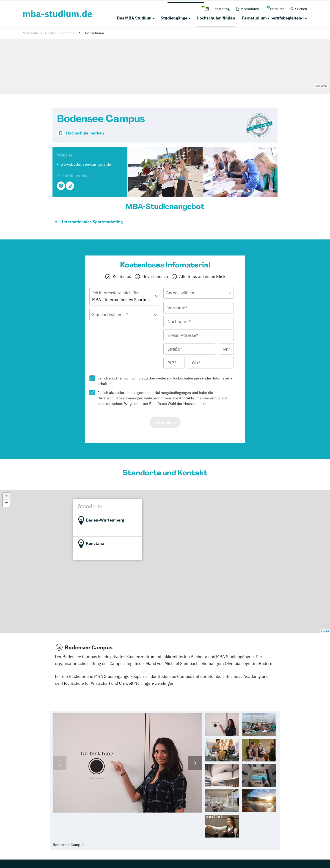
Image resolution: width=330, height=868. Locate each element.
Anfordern (165, 422)
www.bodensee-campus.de (86, 164)
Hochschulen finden (216, 18)
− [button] (6, 503)
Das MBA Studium (134, 18)
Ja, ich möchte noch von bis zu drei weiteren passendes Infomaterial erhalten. (165, 381)
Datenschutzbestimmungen (120, 398)
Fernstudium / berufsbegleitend (273, 18)
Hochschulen (182, 378)
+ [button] (6, 496)
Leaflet (325, 631)
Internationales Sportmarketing (92, 222)
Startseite (31, 33)
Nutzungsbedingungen (173, 393)
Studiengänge (174, 18)
